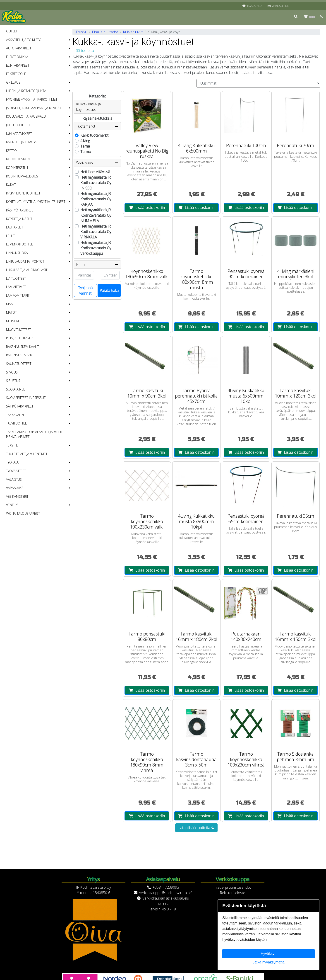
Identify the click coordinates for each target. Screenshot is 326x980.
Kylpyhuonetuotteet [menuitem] (23, 193)
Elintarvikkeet (18, 65)
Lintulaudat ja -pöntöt (25, 261)
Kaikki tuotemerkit (94, 135)
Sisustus (13, 381)
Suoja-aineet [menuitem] (16, 389)
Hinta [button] (97, 264)
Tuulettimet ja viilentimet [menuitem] (27, 454)
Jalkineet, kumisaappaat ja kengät (34, 108)
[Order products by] (258, 83)
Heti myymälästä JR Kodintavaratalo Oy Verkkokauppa (96, 248)
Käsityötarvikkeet (20, 210)
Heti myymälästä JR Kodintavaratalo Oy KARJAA (96, 199)
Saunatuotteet (19, 364)
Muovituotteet (18, 330)
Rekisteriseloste (233, 893)
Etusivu (81, 32)
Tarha (85, 146)
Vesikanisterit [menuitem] (17, 496)
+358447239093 (166, 887)
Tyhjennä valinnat (85, 291)
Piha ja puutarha (20, 338)
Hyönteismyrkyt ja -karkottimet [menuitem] (32, 99)
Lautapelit (15, 227)
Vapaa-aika (15, 488)
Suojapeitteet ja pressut (26, 398)
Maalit (11, 304)
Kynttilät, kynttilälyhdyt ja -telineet (36, 202)
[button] (296, 17)
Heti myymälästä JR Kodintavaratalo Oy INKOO (96, 183)
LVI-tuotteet (16, 278)
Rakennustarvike (20, 355)
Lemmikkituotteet (20, 244)
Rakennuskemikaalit (23, 347)
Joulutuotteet (18, 125)
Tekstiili (12, 445)
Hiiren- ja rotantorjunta (26, 91)
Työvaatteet (16, 471)
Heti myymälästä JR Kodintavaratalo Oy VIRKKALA (96, 232)
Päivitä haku (109, 291)
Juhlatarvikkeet (19, 134)
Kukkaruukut (133, 32)
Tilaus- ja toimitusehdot (233, 887)
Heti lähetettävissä (95, 172)
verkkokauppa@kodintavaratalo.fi (166, 893)
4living (85, 141)
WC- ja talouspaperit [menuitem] (23, 513)
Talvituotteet (17, 423)
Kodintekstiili (17, 168)
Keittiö (11, 151)
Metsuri (12, 321)
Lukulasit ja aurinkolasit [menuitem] (27, 270)
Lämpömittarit (18, 295)
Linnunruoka (17, 253)
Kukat (11, 185)
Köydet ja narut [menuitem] (19, 219)
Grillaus (13, 82)
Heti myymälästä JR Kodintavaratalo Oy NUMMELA (96, 215)
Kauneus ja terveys (22, 142)
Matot (11, 312)
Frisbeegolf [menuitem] (16, 74)
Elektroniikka (17, 57)
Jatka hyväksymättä (269, 962)
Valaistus (14, 479)
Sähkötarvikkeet (20, 406)
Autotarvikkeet (19, 48)
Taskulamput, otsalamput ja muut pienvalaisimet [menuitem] (34, 434)
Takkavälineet (18, 415)
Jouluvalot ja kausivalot (27, 116)
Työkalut (14, 462)
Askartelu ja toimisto (24, 40)
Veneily (12, 505)
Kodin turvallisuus (22, 176)
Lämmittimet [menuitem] (16, 287)
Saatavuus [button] (97, 163)
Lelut (11, 236)
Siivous (12, 372)
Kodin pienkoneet (20, 159)
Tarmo (86, 152)
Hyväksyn (269, 954)
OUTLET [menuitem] (12, 31)
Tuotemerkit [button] (97, 126)
